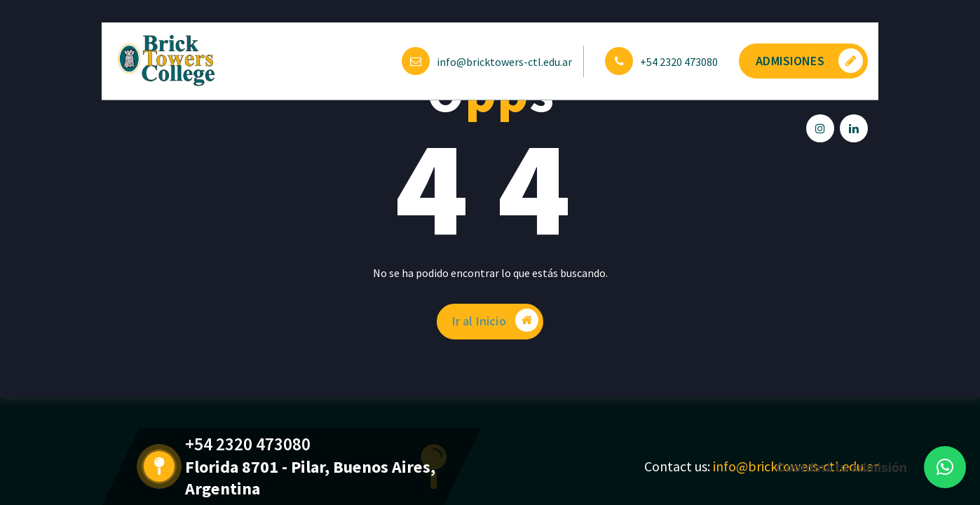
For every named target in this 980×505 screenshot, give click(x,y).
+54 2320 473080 (679, 62)
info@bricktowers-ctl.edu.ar (504, 62)
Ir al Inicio (496, 321)
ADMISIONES (809, 61)
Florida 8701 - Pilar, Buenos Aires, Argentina (295, 478)
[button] (945, 467)
